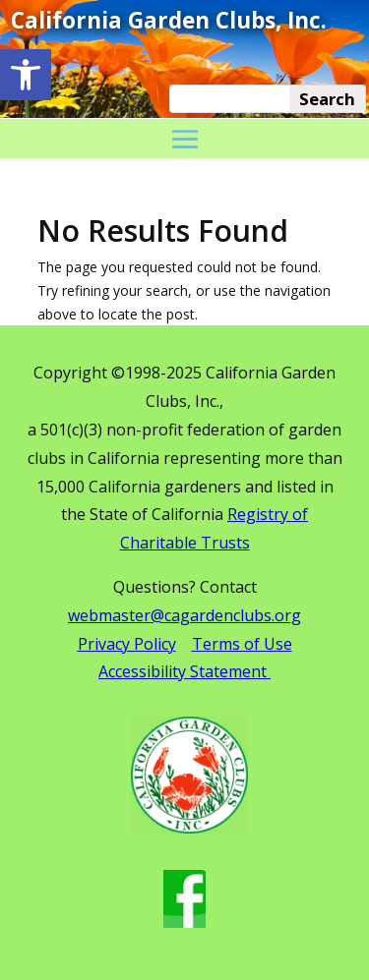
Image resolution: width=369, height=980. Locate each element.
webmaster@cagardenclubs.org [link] (184, 615)
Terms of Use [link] (242, 644)
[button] (185, 142)
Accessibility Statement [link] (184, 671)
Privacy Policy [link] (127, 644)
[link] (26, 75)
